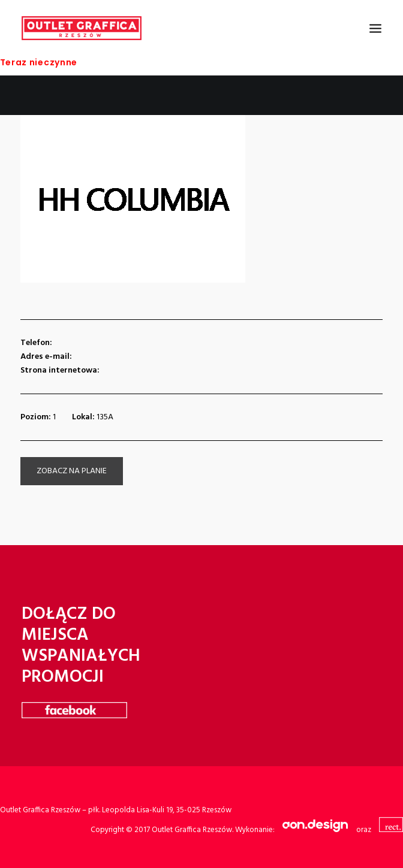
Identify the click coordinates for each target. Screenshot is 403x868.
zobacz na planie (72, 471)
